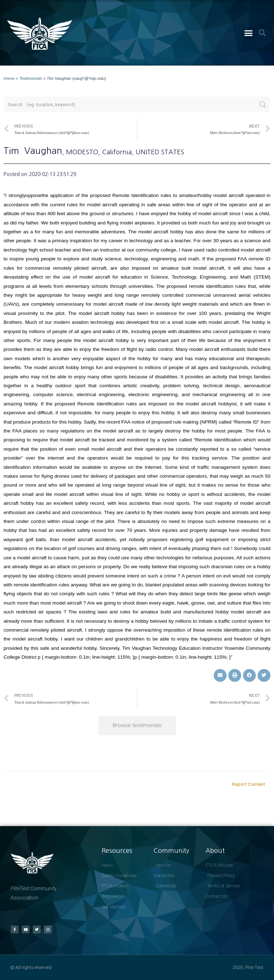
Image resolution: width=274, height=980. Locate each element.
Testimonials (31, 78)
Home (9, 78)
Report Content (249, 784)
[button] (248, 33)
